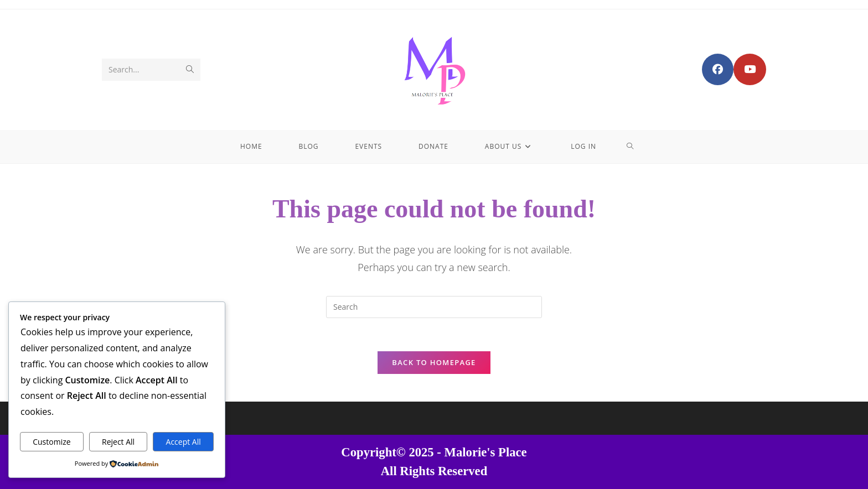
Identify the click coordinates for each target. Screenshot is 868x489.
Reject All (118, 442)
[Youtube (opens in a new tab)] (750, 69)
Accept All (184, 442)
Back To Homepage (434, 362)
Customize (51, 442)
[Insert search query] (434, 307)
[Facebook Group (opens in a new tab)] (718, 69)
